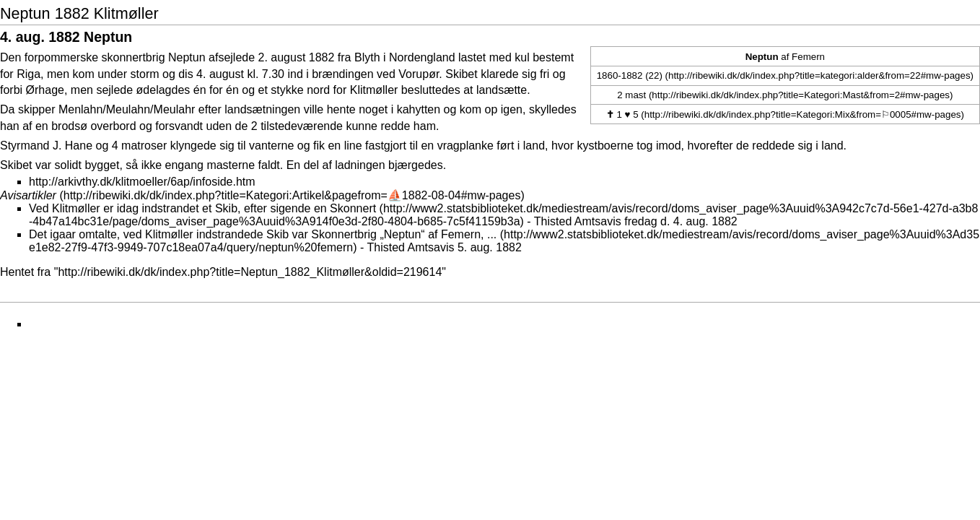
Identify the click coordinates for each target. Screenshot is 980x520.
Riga (29, 74)
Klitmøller (374, 90)
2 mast (631, 95)
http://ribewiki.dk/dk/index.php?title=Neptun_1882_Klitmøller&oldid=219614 (250, 272)
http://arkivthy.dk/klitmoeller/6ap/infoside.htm (142, 182)
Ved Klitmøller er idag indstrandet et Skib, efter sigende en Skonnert (202, 208)
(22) (654, 75)
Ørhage (45, 90)
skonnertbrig (134, 57)
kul (522, 57)
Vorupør (419, 74)
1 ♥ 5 (622, 114)
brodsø (69, 126)
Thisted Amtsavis (578, 221)
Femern (808, 57)
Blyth (367, 57)
